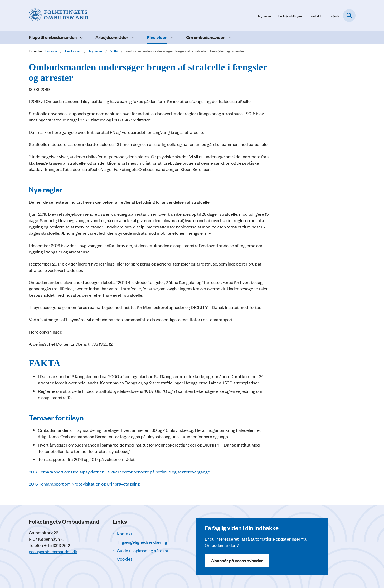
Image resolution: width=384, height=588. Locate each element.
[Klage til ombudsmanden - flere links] (81, 37)
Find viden (157, 37)
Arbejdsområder (112, 37)
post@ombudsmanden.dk (53, 551)
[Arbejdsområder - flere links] (132, 37)
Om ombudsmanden (206, 37)
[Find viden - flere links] (171, 37)
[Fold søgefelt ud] (349, 16)
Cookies (125, 559)
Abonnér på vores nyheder (237, 560)
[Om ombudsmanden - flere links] (229, 37)
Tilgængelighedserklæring (142, 542)
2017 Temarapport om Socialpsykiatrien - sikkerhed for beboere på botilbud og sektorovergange (119, 472)
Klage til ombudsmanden (53, 37)
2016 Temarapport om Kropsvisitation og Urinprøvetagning (84, 484)
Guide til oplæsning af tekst (143, 550)
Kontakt (125, 533)
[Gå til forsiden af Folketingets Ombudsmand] (58, 16)
